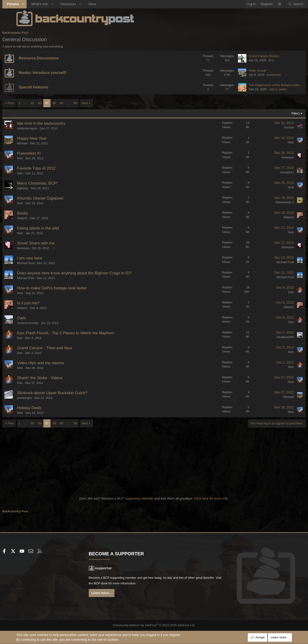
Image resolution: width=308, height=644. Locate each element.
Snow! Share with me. (50, 243)
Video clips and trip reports (55, 363)
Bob (257, 60)
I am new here (44, 258)
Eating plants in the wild (52, 228)
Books (37, 213)
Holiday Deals (43, 408)
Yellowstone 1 (271, 202)
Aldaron (36, 218)
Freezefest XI (43, 153)
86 (53, 103)
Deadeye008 (271, 337)
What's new (53, 4)
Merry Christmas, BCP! (51, 183)
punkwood (260, 75)
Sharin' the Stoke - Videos (54, 378)
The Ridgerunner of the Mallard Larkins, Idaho (266, 85)
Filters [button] (282, 113)
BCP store (138, 584)
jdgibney (37, 188)
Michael (36, 143)
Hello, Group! (244, 71)
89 (75, 103)
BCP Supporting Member (135, 498)
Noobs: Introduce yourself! (57, 73)
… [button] (39, 103)
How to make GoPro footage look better (66, 288)
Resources (82, 4)
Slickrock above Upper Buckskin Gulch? (66, 393)
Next (99, 103)
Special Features (48, 87)
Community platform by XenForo (154, 625)
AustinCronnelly (42, 323)
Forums (27, 4)
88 (68, 103)
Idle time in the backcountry (55, 123)
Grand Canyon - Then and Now (59, 348)
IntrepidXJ (273, 172)
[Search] (282, 4)
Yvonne (275, 127)
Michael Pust (40, 263)
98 (89, 103)
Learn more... (110, 594)
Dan (277, 292)
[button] (37, 4)
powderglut (39, 398)
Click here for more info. (211, 498)
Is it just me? (42, 303)
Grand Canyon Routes (250, 56)
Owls (35, 318)
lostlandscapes (41, 128)
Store (106, 4)
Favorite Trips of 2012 (50, 168)
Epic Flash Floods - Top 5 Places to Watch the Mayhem (80, 333)
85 (46, 103)
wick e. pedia (264, 89)
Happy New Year (46, 138)
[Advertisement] (154, 460)
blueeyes (274, 157)
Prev (25, 103)
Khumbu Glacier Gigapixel (54, 198)
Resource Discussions (53, 58)
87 (61, 103)
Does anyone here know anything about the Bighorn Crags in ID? (88, 273)
